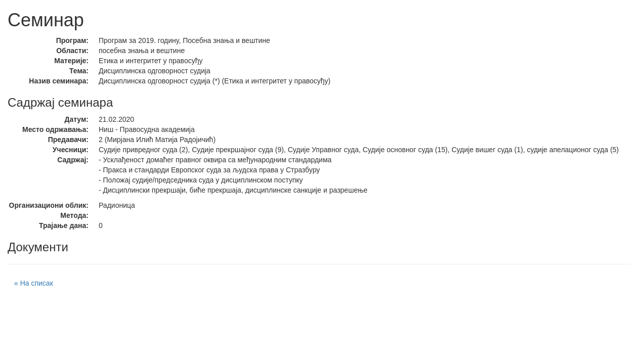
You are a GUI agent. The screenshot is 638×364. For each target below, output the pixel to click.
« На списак (34, 283)
